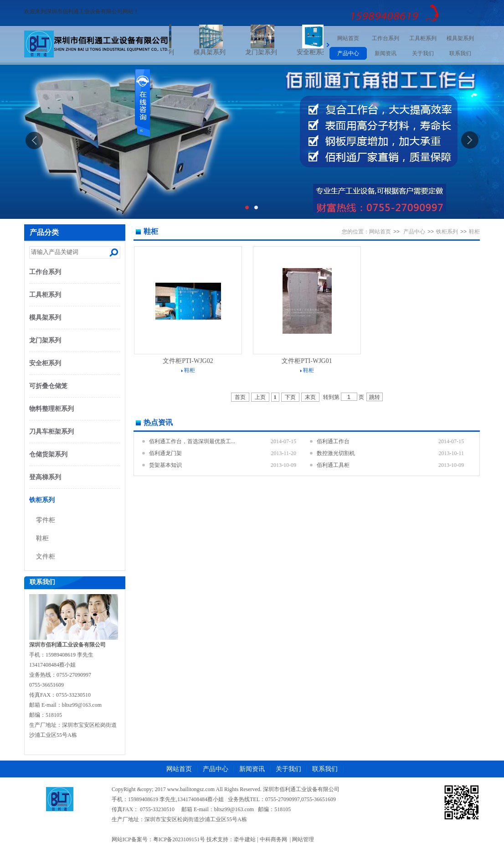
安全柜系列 (321, 52)
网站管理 (303, 839)
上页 (260, 397)
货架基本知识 (165, 465)
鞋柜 (42, 538)
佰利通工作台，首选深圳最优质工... (192, 441)
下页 (290, 397)
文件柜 (46, 557)
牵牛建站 (245, 839)
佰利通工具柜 (333, 465)
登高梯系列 (45, 477)
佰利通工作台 (333, 441)
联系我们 (460, 53)
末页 (310, 397)
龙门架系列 (269, 52)
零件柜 (46, 520)
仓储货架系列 (48, 454)
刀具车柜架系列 (51, 432)
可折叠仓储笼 (48, 386)
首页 (240, 397)
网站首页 (348, 38)
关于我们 (423, 53)
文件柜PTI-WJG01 (307, 361)
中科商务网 (273, 839)
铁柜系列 (42, 500)
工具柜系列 (423, 38)
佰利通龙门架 (165, 453)
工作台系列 (386, 38)
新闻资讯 (386, 53)
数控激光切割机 (336, 453)
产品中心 (348, 53)
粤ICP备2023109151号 (179, 839)
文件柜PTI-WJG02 (188, 361)
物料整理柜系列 (51, 409)
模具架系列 (218, 52)
